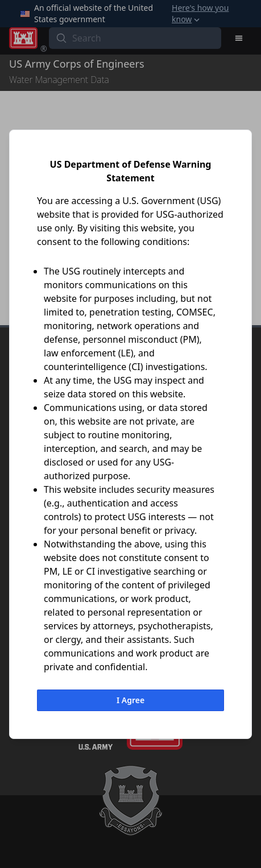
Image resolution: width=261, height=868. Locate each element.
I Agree (130, 700)
